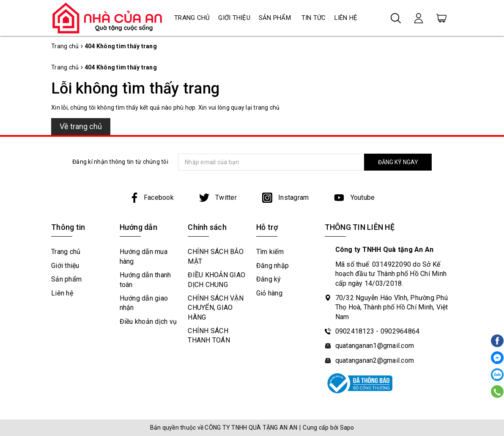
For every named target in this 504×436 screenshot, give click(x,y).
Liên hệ (346, 18)
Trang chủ (192, 18)
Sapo (347, 428)
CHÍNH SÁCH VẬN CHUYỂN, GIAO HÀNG (216, 308)
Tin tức (314, 18)
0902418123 (355, 331)
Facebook (152, 197)
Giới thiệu (234, 18)
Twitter (218, 197)
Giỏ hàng (269, 293)
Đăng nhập (273, 266)
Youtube (354, 197)
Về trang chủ (81, 126)
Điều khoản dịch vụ (148, 321)
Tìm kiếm (270, 252)
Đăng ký (269, 279)
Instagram (286, 197)
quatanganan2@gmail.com (375, 360)
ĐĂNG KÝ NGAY (398, 162)
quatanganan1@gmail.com (375, 346)
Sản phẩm (275, 18)
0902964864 (400, 331)
